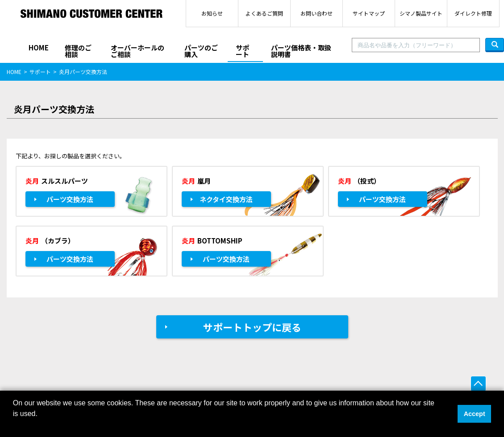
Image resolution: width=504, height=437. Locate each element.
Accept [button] (475, 414)
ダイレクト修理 (473, 13)
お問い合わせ (317, 13)
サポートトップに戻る (252, 327)
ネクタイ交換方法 (226, 199)
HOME (39, 47)
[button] (14, 425)
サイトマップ (369, 13)
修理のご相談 (78, 51)
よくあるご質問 (264, 13)
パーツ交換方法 (70, 199)
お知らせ (212, 13)
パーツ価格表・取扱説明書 (301, 51)
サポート (242, 51)
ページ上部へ (478, 384)
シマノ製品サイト (421, 13)
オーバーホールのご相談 (137, 51)
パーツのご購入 (201, 51)
